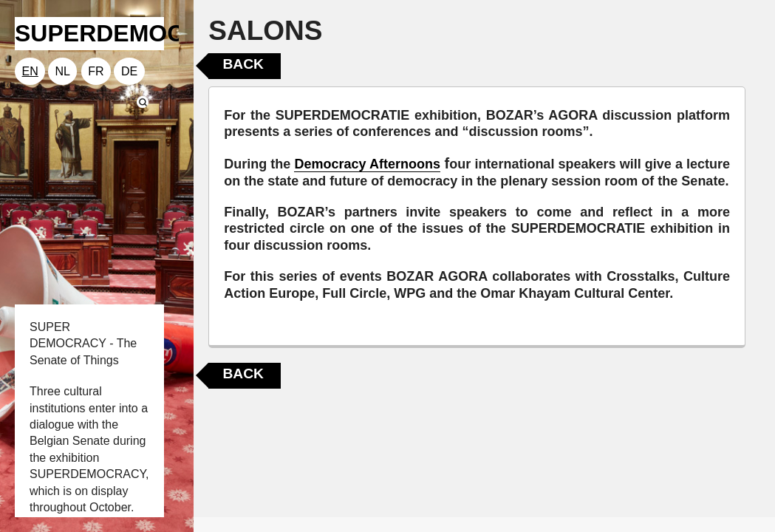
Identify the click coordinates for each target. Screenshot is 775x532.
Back (243, 64)
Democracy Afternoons (367, 164)
